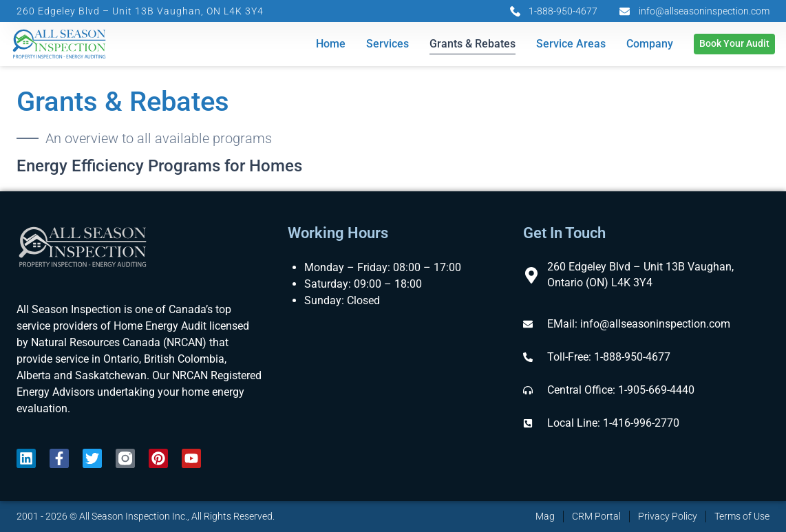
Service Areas (571, 44)
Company (650, 44)
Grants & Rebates (472, 44)
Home (331, 44)
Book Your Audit (734, 44)
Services (387, 44)
